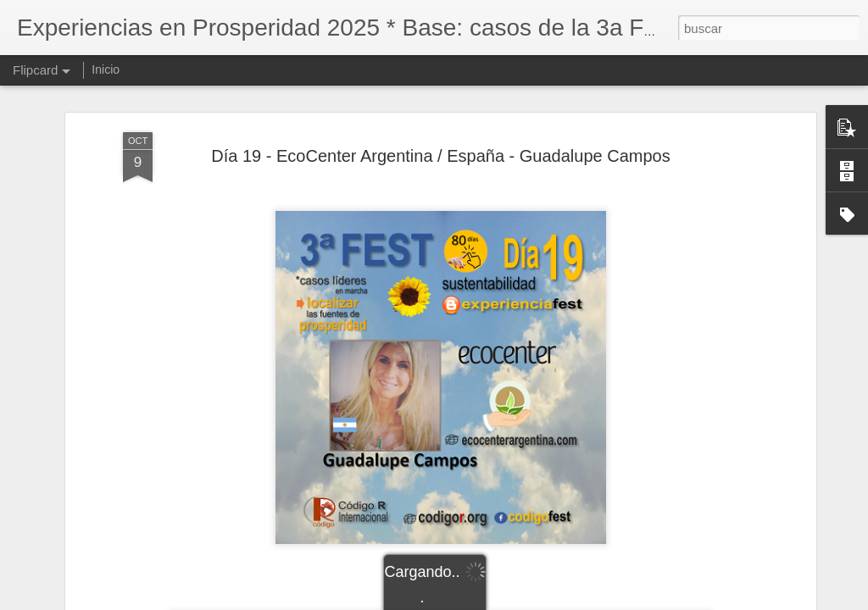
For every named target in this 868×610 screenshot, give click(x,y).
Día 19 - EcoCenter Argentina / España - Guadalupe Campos (440, 156)
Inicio (106, 69)
